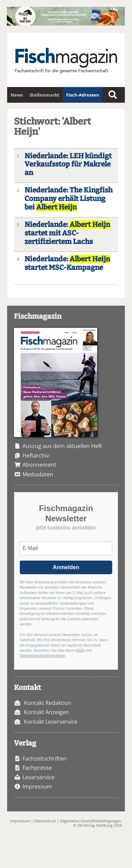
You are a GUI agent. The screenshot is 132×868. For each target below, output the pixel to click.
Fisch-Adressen (83, 95)
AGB (80, 650)
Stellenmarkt (45, 95)
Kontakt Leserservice (51, 722)
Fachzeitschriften (45, 758)
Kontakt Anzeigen (46, 712)
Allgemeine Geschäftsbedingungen (91, 821)
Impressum (37, 786)
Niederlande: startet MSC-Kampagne (67, 263)
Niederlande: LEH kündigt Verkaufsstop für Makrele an (68, 165)
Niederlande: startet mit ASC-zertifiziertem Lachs (67, 233)
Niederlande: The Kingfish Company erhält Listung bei (69, 199)
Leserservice (39, 777)
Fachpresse (37, 768)
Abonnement (39, 465)
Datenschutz (45, 821)
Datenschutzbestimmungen (42, 655)
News (17, 95)
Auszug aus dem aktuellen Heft (62, 446)
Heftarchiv (36, 455)
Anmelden (66, 567)
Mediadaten (38, 474)
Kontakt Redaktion (48, 703)
